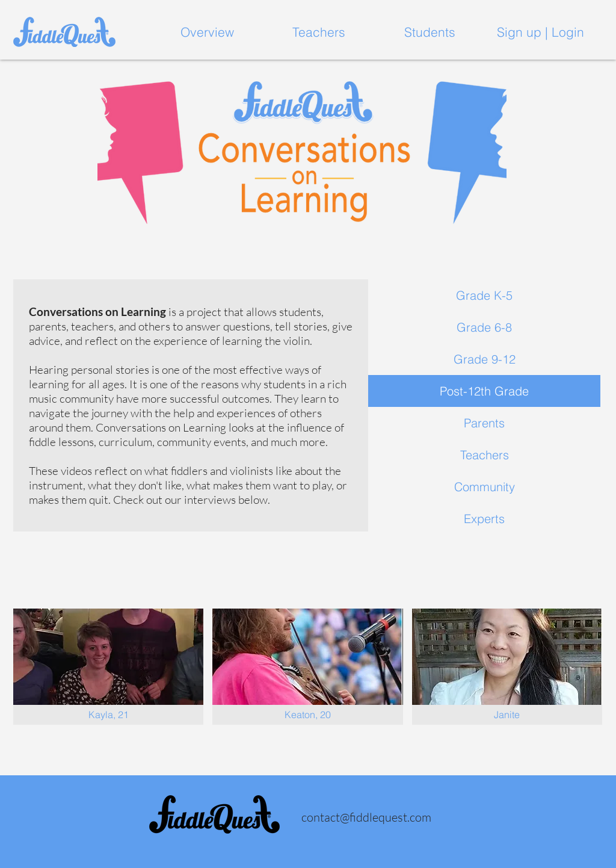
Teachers (485, 455)
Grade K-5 (484, 295)
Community (485, 487)
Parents (484, 423)
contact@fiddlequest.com (366, 817)
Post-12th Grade (484, 391)
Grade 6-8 (484, 327)
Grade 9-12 (485, 359)
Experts (484, 519)
